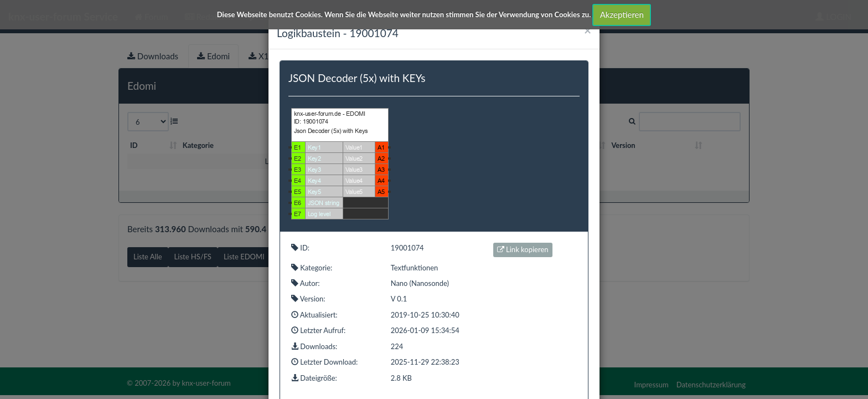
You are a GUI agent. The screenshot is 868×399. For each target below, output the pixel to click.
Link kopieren (523, 249)
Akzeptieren (622, 14)
